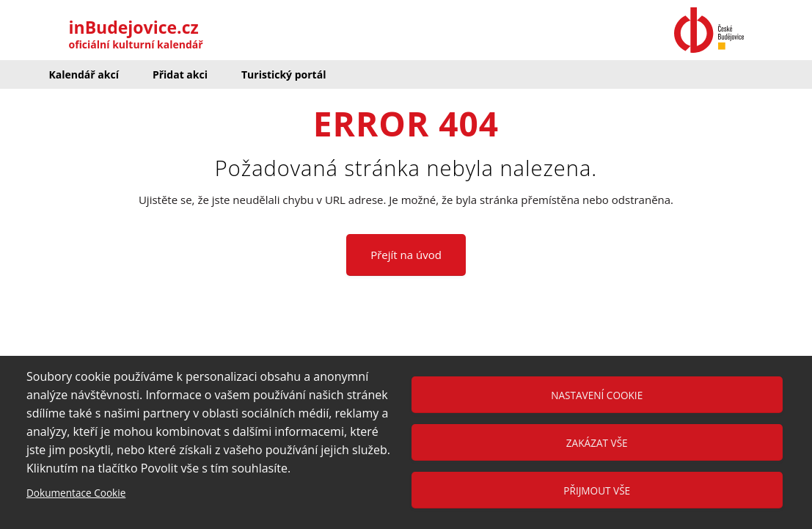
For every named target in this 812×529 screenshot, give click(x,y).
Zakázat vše (597, 443)
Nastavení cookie (597, 395)
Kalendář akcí (84, 74)
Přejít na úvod (406, 255)
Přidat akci (180, 74)
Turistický (284, 74)
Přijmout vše (597, 490)
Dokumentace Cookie (76, 493)
